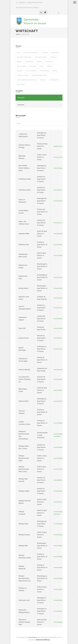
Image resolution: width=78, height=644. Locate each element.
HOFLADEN (33, 66)
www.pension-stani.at (61, 277)
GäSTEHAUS (49, 62)
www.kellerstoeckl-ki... (61, 319)
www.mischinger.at (60, 349)
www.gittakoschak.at (61, 480)
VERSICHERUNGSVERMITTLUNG (27, 80)
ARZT (18, 53)
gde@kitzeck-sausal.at (36, 2)
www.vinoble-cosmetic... (62, 423)
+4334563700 (22, 2)
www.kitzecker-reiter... (61, 502)
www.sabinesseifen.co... (61, 401)
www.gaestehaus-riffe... (61, 234)
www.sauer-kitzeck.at (61, 223)
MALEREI (20, 71)
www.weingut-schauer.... (62, 535)
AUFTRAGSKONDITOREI (31, 53)
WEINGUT (43, 80)
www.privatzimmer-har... (62, 288)
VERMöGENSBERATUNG (39, 75)
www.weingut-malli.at (61, 622)
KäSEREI (50, 66)
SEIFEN (55, 71)
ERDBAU (19, 62)
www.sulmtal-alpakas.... (62, 245)
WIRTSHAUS (21, 85)
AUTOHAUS (45, 53)
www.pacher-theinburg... (62, 379)
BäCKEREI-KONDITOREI (24, 57)
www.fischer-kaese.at (61, 338)
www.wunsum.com (60, 157)
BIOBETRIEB (55, 53)
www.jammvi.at (59, 308)
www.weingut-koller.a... (61, 458)
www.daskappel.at (60, 168)
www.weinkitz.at (59, 589)
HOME (18, 34)
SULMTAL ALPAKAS (23, 75)
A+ (41, 13)
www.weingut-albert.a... (61, 447)
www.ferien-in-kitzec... (61, 190)
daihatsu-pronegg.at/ (61, 146)
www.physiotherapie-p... (62, 370)
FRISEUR (39, 62)
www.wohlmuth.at (60, 567)
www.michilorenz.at (60, 255)
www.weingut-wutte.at (61, 556)
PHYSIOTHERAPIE (31, 71)
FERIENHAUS (29, 62)
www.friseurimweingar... (62, 201)
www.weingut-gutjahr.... (61, 491)
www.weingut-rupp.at (61, 524)
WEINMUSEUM (54, 80)
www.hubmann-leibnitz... (62, 298)
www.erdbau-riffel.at (60, 390)
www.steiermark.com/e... (62, 611)
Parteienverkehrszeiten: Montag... (28, 8)
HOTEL (42, 66)
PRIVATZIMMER (45, 71)
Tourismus (21, 105)
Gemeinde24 (33, 637)
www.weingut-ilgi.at (60, 578)
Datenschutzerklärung (43, 640)
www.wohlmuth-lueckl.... (62, 600)
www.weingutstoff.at (60, 546)
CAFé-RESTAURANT (41, 57)
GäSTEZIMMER (21, 66)
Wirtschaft (21, 98)
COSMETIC (54, 57)
